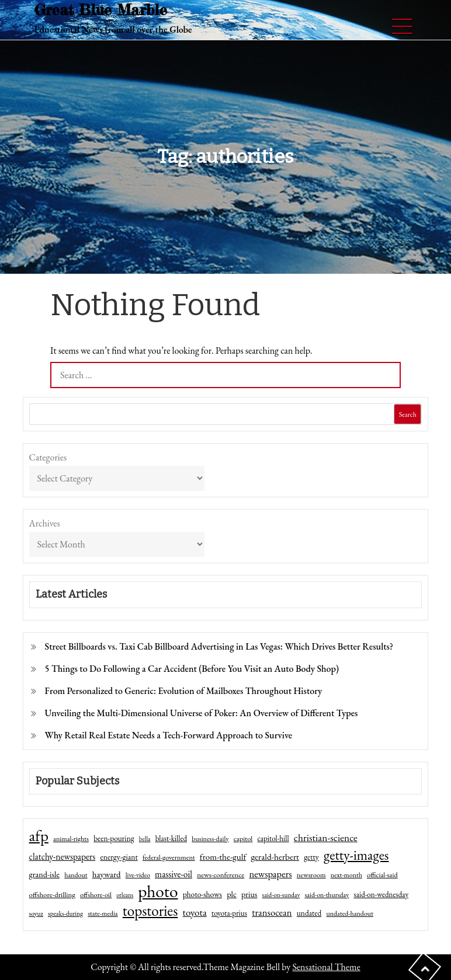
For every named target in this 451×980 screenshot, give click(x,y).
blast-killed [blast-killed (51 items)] (171, 838)
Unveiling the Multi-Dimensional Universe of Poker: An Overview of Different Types (202, 713)
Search (408, 414)
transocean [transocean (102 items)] (272, 912)
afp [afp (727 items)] (39, 836)
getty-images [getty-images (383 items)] (356, 855)
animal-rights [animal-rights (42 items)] (71, 839)
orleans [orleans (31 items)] (125, 895)
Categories (48, 457)
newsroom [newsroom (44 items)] (311, 875)
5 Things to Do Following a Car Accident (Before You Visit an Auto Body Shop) (192, 669)
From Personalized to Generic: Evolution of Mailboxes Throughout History (184, 691)
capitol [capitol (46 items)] (243, 838)
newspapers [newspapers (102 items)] (270, 874)
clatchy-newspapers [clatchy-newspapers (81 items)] (63, 857)
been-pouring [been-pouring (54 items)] (114, 838)
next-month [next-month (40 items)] (346, 875)
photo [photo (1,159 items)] (158, 891)
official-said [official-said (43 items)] (382, 875)
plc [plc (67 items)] (232, 894)
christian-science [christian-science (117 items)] (326, 837)
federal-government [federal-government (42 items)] (169, 857)
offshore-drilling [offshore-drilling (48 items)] (52, 894)
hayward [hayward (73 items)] (107, 874)
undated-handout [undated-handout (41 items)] (350, 913)
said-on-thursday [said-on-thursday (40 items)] (327, 895)
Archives (45, 523)
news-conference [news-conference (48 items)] (221, 875)
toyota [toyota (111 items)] (195, 912)
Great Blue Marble (101, 10)
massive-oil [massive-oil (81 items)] (174, 874)
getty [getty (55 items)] (311, 857)
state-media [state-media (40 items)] (103, 913)
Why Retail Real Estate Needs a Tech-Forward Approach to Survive (169, 735)
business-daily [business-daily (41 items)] (210, 839)
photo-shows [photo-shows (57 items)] (202, 894)
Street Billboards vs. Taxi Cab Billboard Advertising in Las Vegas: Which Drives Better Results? (219, 646)
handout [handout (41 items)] (76, 875)
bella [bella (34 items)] (145, 839)
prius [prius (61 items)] (249, 894)
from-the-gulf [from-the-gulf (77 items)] (223, 857)
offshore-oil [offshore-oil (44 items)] (96, 895)
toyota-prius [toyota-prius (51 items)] (229, 913)
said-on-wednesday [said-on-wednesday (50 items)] (381, 894)
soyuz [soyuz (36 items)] (36, 913)
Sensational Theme (326, 967)
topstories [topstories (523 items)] (150, 911)
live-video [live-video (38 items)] (138, 875)
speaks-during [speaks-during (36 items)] (65, 913)
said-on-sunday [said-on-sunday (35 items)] (281, 895)
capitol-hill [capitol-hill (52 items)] (273, 838)
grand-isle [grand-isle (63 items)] (44, 874)
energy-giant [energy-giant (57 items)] (119, 857)
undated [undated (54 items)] (309, 913)
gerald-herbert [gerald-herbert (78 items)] (275, 857)
